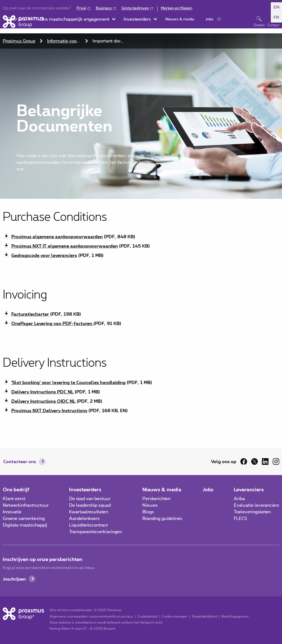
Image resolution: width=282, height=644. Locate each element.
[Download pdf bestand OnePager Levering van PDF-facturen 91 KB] (141, 323)
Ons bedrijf (16, 489)
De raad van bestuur (90, 499)
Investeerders (85, 489)
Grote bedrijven (135, 8)
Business (104, 8)
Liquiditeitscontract (89, 525)
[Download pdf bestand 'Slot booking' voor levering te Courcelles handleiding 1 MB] (141, 382)
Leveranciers (249, 489)
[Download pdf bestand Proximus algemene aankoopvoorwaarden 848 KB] (141, 237)
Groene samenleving (24, 519)
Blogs (148, 512)
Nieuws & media (162, 489)
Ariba (239, 499)
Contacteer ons (20, 461)
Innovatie (12, 512)
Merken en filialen (177, 8)
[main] (141, 227)
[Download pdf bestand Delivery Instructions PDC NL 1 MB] (141, 392)
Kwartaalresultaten (89, 512)
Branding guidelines (162, 519)
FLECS (240, 519)
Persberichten (156, 499)
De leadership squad (90, 505)
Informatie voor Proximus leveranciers (65, 41)
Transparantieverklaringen (96, 532)
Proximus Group (19, 41)
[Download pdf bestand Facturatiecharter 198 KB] (141, 314)
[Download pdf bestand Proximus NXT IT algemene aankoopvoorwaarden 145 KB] (141, 246)
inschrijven (15, 579)
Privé (81, 8)
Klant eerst (14, 499)
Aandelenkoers (84, 519)
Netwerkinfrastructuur (26, 505)
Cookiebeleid (147, 616)
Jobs (208, 489)
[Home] (23, 22)
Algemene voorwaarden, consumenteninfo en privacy (91, 616)
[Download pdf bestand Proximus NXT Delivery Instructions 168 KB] (141, 410)
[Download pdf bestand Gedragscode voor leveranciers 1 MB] (141, 255)
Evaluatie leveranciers (257, 505)
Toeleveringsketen (252, 512)
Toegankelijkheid (204, 616)
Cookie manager (175, 616)
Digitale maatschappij (25, 525)
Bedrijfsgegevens (235, 616)
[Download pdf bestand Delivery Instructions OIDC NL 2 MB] (141, 401)
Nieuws (150, 505)
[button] (275, 8)
